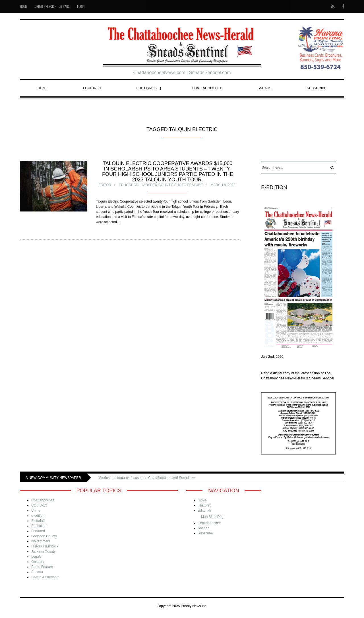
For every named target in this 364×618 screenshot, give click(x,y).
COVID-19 (39, 505)
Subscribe (317, 88)
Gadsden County (156, 185)
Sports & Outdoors (45, 577)
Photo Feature (189, 185)
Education (129, 185)
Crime (36, 510)
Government (41, 541)
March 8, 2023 (223, 185)
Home (43, 88)
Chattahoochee (207, 88)
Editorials (147, 88)
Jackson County (43, 551)
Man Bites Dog (212, 517)
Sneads (264, 88)
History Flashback (45, 546)
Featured (92, 88)
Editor (105, 185)
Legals (36, 557)
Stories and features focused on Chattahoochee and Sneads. (147, 478)
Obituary (38, 562)
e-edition (38, 516)
